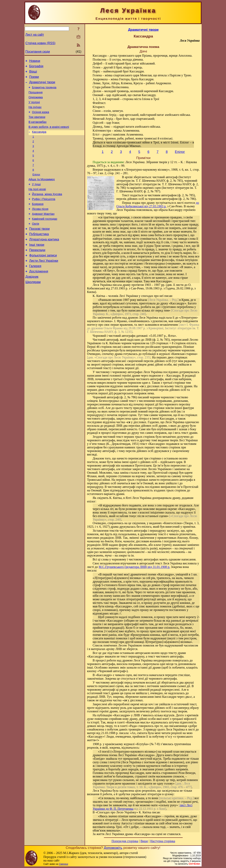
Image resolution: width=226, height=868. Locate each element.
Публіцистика (39, 254)
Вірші (33, 73)
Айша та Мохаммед (42, 192)
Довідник (32, 301)
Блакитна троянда (44, 91)
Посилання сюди (38, 52)
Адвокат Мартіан (43, 231)
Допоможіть (113, 848)
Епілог (36, 187)
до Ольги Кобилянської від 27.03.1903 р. (158, 204)
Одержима (36, 102)
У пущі (36, 198)
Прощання (36, 96)
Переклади (37, 271)
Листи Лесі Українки (44, 283)
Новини (35, 61)
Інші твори (37, 265)
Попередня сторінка (125, 841)
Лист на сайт (35, 35)
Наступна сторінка (163, 841)
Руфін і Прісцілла (44, 214)
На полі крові (37, 203)
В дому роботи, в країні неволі (49, 135)
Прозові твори (39, 248)
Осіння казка (41, 119)
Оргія (36, 242)
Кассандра (39, 141)
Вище (144, 841)
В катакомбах (38, 130)
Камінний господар (45, 237)
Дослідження (39, 295)
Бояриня (38, 220)
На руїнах (35, 113)
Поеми (34, 79)
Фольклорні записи (43, 277)
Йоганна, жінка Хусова (47, 209)
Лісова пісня (40, 225)
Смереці (63, 864)
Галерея (35, 289)
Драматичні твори (42, 85)
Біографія (36, 67)
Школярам (33, 307)
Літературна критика (44, 260)
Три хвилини (37, 124)
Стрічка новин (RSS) (40, 43)
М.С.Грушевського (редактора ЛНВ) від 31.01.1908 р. (134, 567)
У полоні (34, 108)
